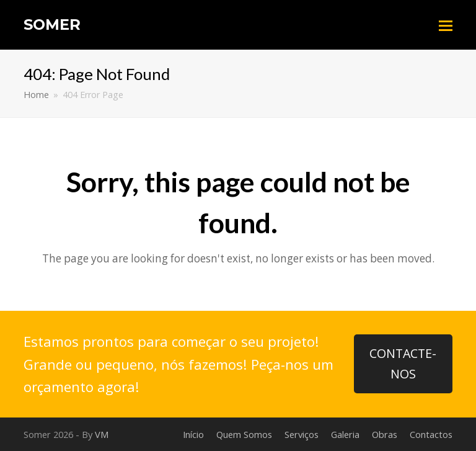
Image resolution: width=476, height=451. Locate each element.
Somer (52, 25)
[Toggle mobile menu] (446, 25)
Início (193, 434)
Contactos (431, 434)
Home (36, 95)
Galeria (345, 434)
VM (102, 434)
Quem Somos (244, 434)
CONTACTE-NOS (403, 364)
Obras (385, 434)
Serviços (302, 434)
